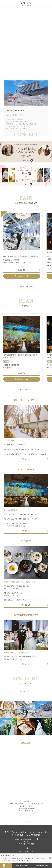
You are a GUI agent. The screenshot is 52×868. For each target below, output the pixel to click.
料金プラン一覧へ (26, 390)
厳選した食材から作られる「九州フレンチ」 (21, 582)
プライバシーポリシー (30, 852)
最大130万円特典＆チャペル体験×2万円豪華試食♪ (20, 256)
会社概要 (19, 852)
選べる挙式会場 (10, 441)
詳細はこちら (26, 459)
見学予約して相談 (22, 379)
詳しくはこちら (25, 860)
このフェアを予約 (22, 276)
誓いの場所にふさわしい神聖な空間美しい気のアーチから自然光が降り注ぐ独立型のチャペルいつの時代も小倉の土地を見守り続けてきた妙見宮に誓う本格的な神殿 (25, 449)
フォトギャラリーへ (26, 691)
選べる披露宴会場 (10, 510)
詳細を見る (22, 270)
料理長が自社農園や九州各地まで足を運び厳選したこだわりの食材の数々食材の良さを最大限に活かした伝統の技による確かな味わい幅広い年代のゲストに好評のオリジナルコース (18, 593)
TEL (6, 865)
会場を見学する (22, 865)
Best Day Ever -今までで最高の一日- (17, 653)
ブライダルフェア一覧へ (26, 287)
